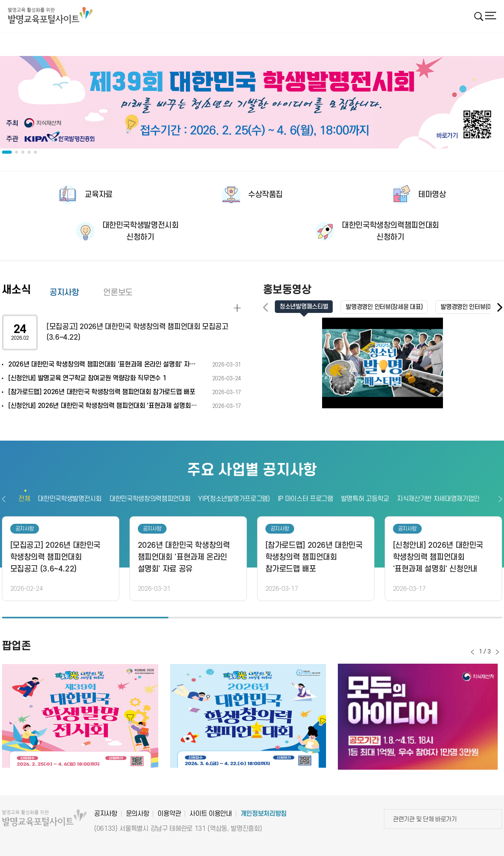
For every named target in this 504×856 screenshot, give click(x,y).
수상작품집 (265, 195)
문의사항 (138, 814)
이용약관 (169, 814)
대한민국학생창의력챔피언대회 (150, 499)
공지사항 (64, 293)
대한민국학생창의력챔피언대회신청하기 (390, 231)
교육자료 (98, 195)
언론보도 (118, 293)
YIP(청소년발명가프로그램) (234, 499)
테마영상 (432, 195)
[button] (499, 308)
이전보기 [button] (4, 499)
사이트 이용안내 (210, 814)
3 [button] (419, 618)
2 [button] (252, 618)
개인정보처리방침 (264, 814)
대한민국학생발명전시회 (69, 499)
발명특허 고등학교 (365, 499)
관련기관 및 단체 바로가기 (425, 819)
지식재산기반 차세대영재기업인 (438, 499)
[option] (252, 102)
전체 (24, 499)
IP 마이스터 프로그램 (306, 499)
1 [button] (85, 618)
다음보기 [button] (500, 499)
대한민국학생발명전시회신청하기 (141, 231)
